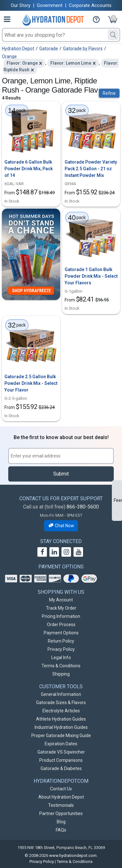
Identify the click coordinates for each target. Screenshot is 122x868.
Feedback (118, 500)
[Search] (113, 35)
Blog (61, 822)
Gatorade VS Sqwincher (61, 752)
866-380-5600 (83, 507)
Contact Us (61, 789)
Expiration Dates (61, 744)
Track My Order (61, 608)
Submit (61, 474)
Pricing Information (61, 616)
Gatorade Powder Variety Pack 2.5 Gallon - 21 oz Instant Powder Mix (91, 169)
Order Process (61, 625)
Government (50, 5)
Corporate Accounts (90, 5)
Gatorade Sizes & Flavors (61, 703)
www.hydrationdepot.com (73, 855)
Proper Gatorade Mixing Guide (61, 735)
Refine (109, 93)
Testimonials (61, 805)
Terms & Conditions (61, 666)
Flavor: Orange (22, 63)
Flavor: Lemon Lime (71, 63)
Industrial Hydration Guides (61, 727)
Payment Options (61, 633)
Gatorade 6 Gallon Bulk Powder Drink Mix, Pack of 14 (29, 169)
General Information (61, 694)
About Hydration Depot (61, 797)
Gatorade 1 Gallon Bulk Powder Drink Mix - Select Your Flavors (91, 276)
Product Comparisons (61, 760)
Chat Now (61, 526)
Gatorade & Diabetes (61, 768)
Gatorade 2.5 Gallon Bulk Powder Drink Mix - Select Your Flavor (31, 383)
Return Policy (61, 641)
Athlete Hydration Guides (61, 719)
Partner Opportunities (61, 813)
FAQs (61, 830)
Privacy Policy (61, 649)
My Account (61, 600)
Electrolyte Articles (61, 711)
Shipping (61, 674)
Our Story (21, 5)
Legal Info (61, 657)
